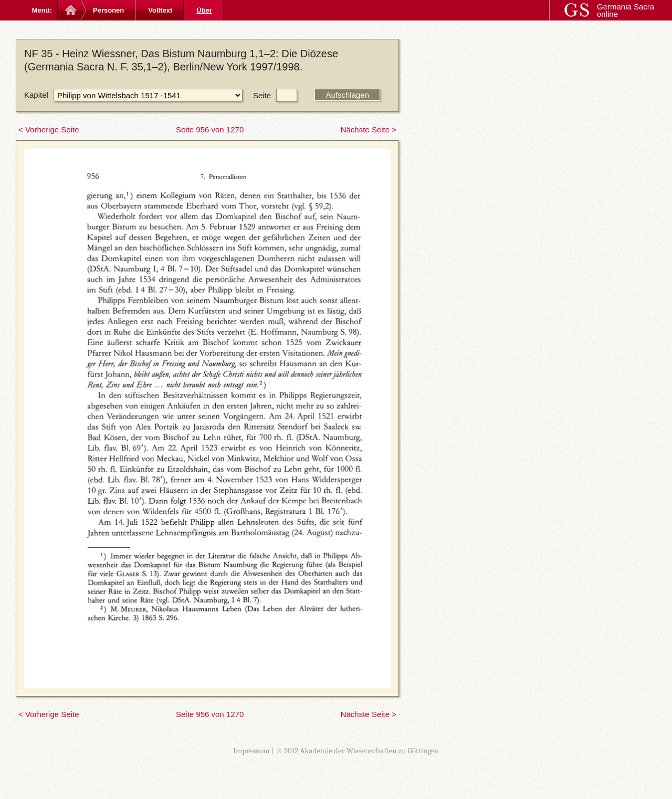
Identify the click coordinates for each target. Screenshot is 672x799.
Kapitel (36, 95)
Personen (108, 10)
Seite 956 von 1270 (210, 129)
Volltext (160, 10)
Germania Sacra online (626, 10)
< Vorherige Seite (49, 129)
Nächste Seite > (369, 129)
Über (204, 10)
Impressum (251, 751)
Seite (262, 95)
